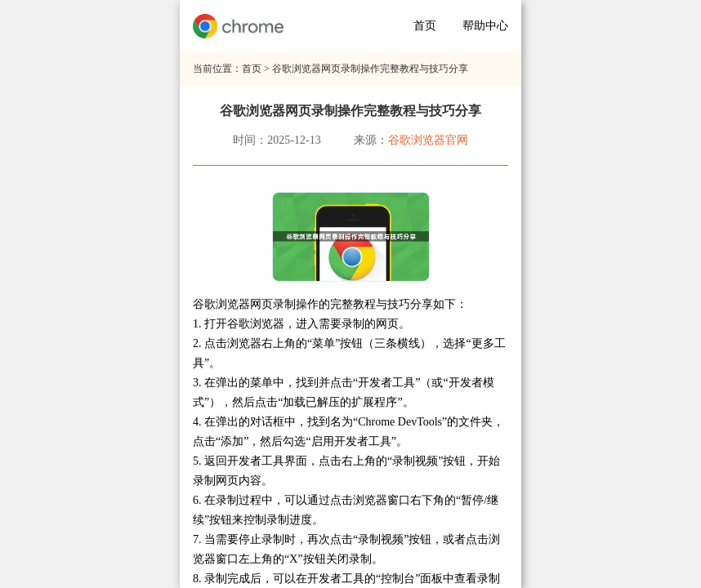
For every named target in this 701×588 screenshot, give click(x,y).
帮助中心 (485, 26)
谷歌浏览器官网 (428, 140)
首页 (425, 26)
